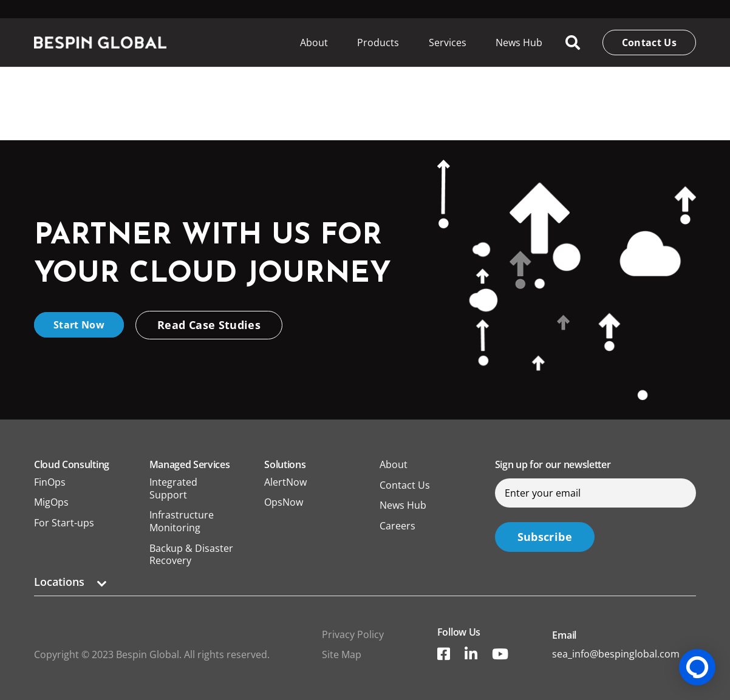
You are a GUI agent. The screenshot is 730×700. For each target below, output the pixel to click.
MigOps (51, 502)
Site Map (342, 654)
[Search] (573, 43)
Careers (397, 526)
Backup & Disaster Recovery (191, 555)
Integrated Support (173, 488)
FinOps (50, 482)
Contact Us (405, 485)
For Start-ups (64, 523)
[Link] (100, 42)
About (394, 464)
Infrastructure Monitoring (182, 521)
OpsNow (284, 502)
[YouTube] (500, 654)
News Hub (403, 505)
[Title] (444, 654)
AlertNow (285, 482)
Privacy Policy (353, 634)
